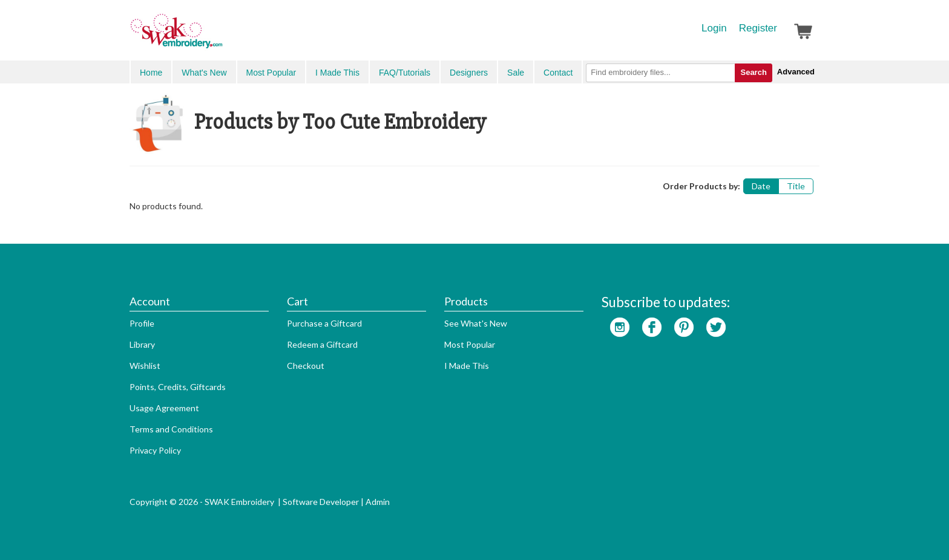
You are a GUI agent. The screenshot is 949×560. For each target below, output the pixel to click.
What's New (204, 73)
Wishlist (145, 366)
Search (753, 72)
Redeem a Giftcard (322, 344)
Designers (469, 73)
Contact (558, 73)
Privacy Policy (155, 450)
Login (714, 28)
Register (758, 28)
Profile (142, 323)
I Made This (337, 73)
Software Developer (321, 502)
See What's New (476, 323)
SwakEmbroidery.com (220, 36)
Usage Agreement (164, 408)
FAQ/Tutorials (405, 73)
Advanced (796, 72)
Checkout (306, 366)
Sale (516, 73)
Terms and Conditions (171, 429)
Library (142, 344)
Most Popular (271, 73)
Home (151, 73)
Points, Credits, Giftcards (178, 387)
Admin (378, 502)
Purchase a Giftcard (324, 323)
